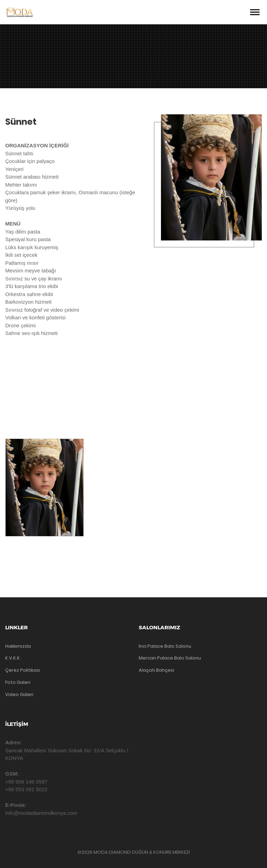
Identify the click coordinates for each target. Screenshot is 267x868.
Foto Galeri (18, 682)
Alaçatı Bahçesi (156, 670)
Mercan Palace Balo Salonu (170, 658)
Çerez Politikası (23, 670)
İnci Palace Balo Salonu (165, 646)
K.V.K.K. (13, 658)
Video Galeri (19, 694)
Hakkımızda (18, 646)
